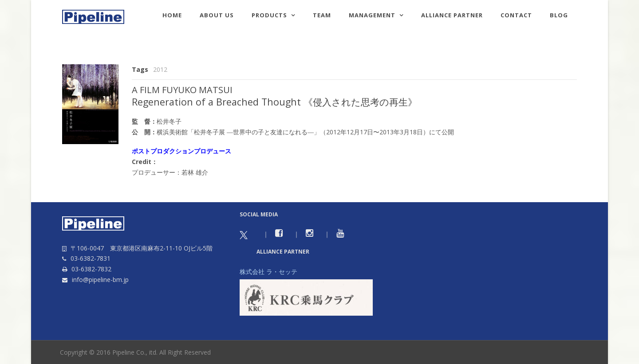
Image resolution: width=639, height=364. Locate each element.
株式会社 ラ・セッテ (268, 272)
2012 (160, 69)
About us (217, 15)
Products (269, 15)
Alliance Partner (452, 15)
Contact (516, 15)
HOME (172, 15)
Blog (559, 15)
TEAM (322, 15)
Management (372, 15)
